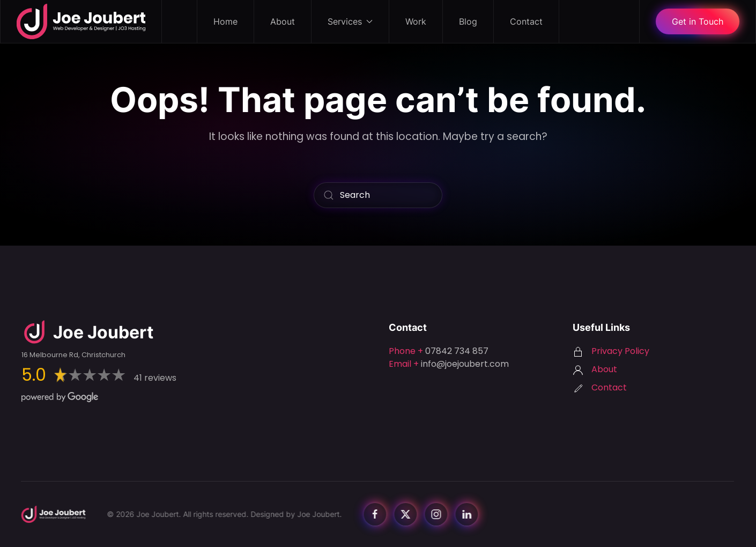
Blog (468, 21)
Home (225, 21)
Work (416, 21)
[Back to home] (81, 21)
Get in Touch (698, 21)
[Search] (378, 195)
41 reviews (155, 378)
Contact (526, 21)
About (283, 21)
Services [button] (350, 21)
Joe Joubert (317, 514)
